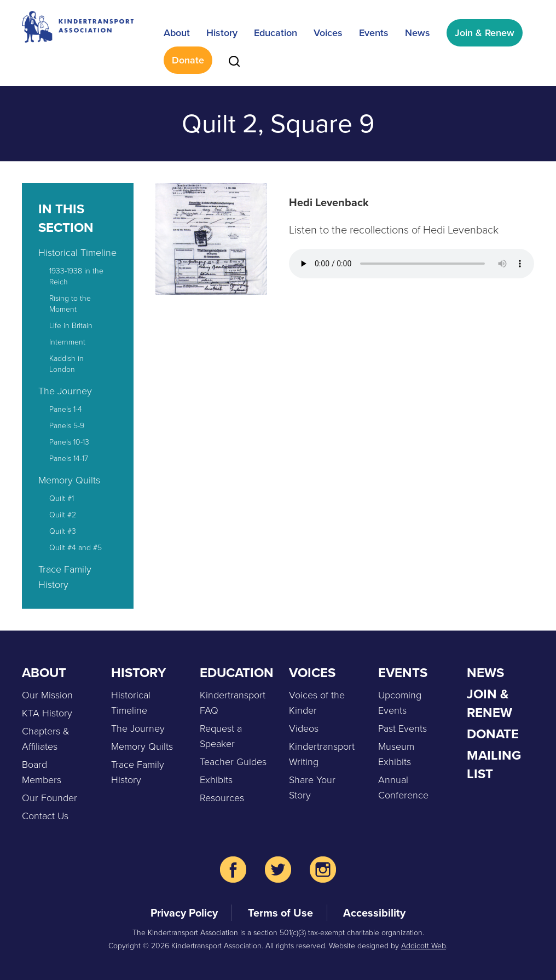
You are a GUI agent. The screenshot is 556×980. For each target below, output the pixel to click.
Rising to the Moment (70, 304)
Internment (67, 342)
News (418, 33)
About (177, 33)
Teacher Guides (233, 762)
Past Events (402, 728)
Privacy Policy (184, 913)
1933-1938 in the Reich (76, 276)
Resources (222, 798)
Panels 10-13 (69, 442)
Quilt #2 (63, 515)
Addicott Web (424, 946)
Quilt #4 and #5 (76, 548)
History (222, 33)
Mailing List (494, 765)
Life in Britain (71, 326)
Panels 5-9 (67, 426)
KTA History (47, 713)
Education (276, 33)
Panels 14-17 (69, 459)
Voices (328, 33)
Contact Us (45, 816)
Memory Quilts (69, 480)
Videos (304, 728)
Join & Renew (485, 33)
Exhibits (216, 780)
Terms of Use (280, 913)
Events (374, 33)
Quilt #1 (62, 498)
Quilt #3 (63, 531)
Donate (188, 60)
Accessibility (374, 913)
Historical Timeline (77, 253)
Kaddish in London (66, 364)
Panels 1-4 (66, 409)
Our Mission (47, 695)
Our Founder (50, 798)
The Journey (65, 391)
